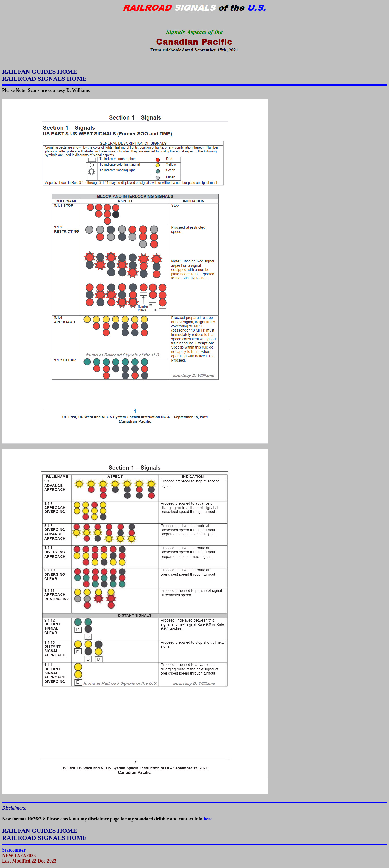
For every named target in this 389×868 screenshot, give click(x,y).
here (208, 819)
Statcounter (14, 850)
